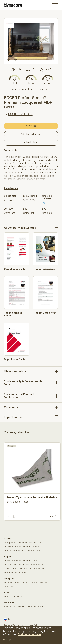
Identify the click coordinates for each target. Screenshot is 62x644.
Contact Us (17, 597)
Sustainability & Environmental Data (24, 383)
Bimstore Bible (30, 561)
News (11, 583)
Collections (22, 543)
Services (17, 561)
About (7, 597)
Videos (33, 583)
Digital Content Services (16, 569)
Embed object (31, 142)
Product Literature (44, 269)
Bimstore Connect (31, 547)
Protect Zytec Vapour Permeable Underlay (32, 497)
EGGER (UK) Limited (20, 114)
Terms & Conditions (13, 625)
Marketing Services (35, 565)
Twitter (29, 607)
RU (7, 619)
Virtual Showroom (12, 547)
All (5, 583)
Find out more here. (30, 634)
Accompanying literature (20, 228)
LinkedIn (20, 607)
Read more (11, 188)
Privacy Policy (33, 625)
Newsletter (9, 607)
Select (51, 517)
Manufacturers (36, 543)
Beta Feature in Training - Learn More (31, 89)
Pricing (7, 561)
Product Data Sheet (44, 313)
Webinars (8, 587)
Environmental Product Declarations (19, 396)
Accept (8, 639)
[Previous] (9, 60)
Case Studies (22, 583)
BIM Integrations (37, 569)
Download (31, 126)
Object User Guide (15, 269)
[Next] (15, 60)
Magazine (43, 583)
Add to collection (31, 134)
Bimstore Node (32, 551)
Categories (9, 543)
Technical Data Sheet (13, 314)
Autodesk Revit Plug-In (15, 573)
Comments (11, 407)
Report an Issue (14, 417)
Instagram (39, 607)
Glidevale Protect (20, 502)
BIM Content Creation (14, 565)
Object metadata (15, 371)
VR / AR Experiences (14, 551)
